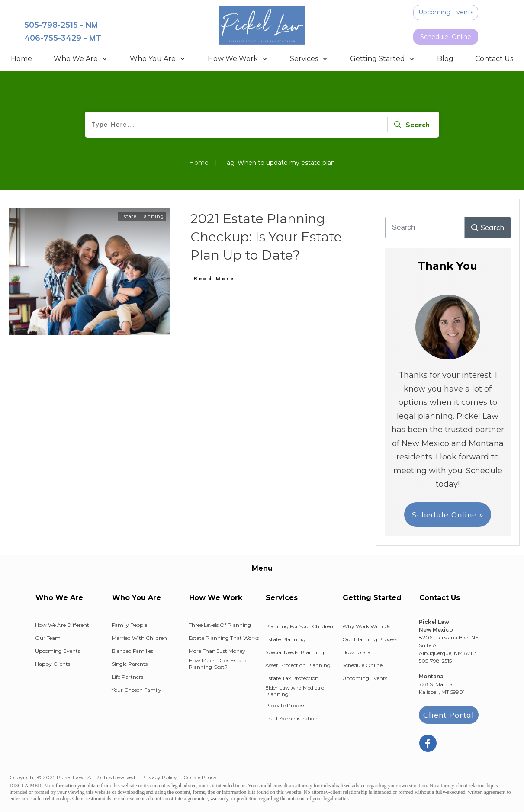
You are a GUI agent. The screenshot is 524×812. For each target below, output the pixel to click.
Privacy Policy (159, 777)
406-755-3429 (53, 38)
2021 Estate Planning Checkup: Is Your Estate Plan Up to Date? (266, 237)
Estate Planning (142, 216)
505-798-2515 (51, 25)
